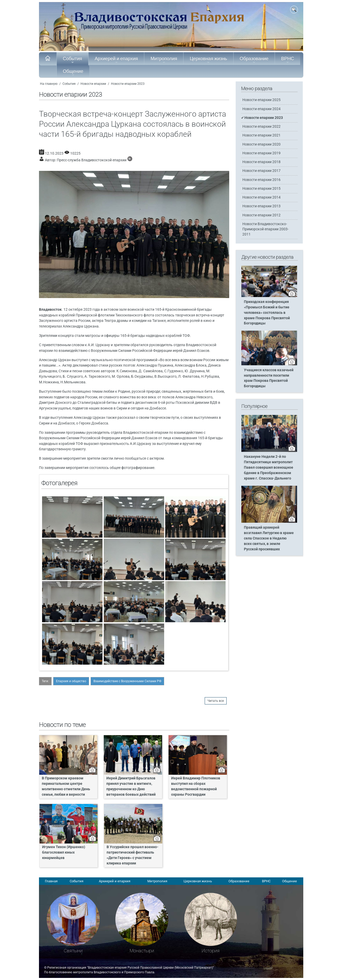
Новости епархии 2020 (261, 144)
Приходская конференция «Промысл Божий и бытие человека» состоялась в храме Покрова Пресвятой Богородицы (267, 313)
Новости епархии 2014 (261, 197)
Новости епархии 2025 (261, 100)
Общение (73, 73)
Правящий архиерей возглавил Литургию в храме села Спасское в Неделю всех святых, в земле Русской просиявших (269, 538)
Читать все (216, 701)
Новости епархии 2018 (261, 162)
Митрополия (164, 60)
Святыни (73, 951)
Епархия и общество (71, 681)
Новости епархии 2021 (261, 135)
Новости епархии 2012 (261, 215)
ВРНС (288, 60)
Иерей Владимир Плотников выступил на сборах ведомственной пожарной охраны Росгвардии (196, 786)
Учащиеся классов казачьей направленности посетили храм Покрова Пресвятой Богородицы (269, 378)
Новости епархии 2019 (261, 153)
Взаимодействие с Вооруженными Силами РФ (127, 681)
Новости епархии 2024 (261, 109)
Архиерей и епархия (116, 60)
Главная (51, 881)
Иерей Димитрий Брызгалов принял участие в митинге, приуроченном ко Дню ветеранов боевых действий (131, 786)
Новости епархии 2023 (128, 84)
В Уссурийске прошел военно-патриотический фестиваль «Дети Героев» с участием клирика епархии (133, 855)
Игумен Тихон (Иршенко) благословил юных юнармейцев (64, 852)
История (211, 951)
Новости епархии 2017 (261, 171)
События (73, 60)
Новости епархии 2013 (261, 206)
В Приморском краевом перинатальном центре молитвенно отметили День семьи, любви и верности (66, 786)
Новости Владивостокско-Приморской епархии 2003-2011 (265, 229)
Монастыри (142, 951)
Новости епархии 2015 (261, 189)
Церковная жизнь (208, 60)
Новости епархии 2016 (261, 180)
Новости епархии (93, 84)
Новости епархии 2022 (261, 127)
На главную (49, 84)
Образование (254, 60)
